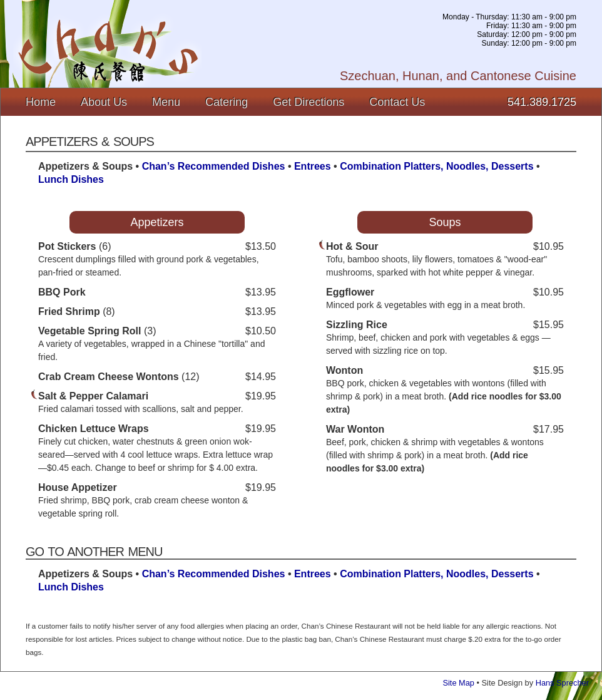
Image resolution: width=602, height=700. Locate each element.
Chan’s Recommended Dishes (214, 166)
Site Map (458, 683)
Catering (227, 102)
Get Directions (309, 102)
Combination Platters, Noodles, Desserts (436, 166)
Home (41, 102)
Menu (166, 102)
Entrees (313, 166)
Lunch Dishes (71, 179)
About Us (104, 102)
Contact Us (397, 102)
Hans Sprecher (562, 683)
